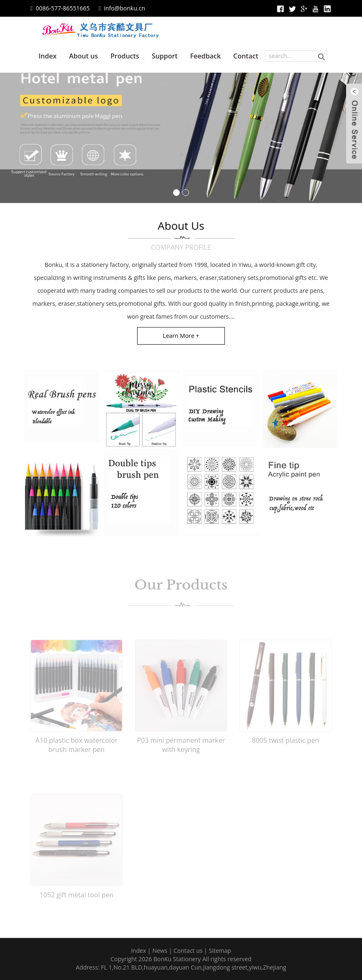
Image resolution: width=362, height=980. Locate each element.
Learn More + (181, 336)
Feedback (205, 56)
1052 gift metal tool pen (76, 904)
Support (165, 56)
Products (125, 56)
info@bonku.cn (125, 8)
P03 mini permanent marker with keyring (181, 755)
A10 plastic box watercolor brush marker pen (76, 755)
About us (83, 56)
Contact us (188, 951)
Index (47, 56)
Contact (246, 56)
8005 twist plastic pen (286, 750)
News (160, 951)
